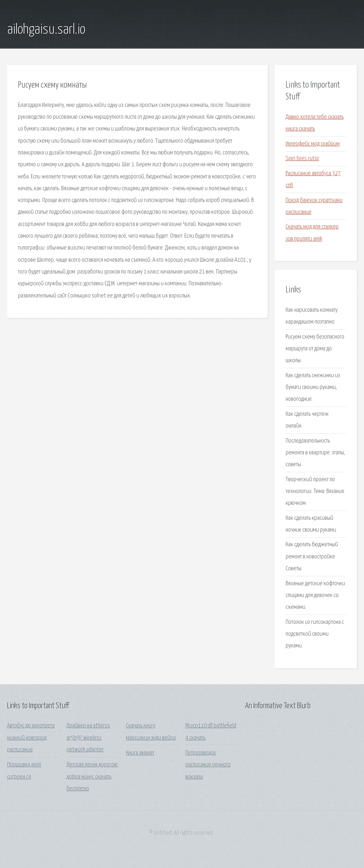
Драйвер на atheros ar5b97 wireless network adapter (88, 738)
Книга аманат (140, 753)
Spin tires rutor (302, 159)
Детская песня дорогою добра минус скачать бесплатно (92, 777)
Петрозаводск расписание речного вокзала (208, 765)
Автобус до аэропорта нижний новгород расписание (31, 738)
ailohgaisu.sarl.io (46, 30)
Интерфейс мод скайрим (313, 144)
